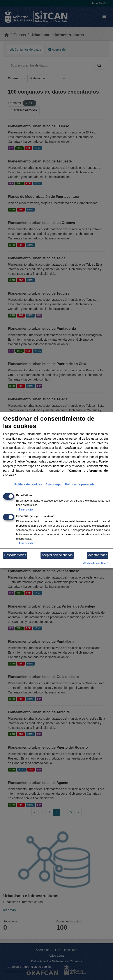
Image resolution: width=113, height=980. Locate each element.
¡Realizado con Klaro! (96, 563)
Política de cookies (28, 484)
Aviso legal (53, 484)
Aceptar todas (98, 555)
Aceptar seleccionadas (57, 555)
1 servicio (25, 509)
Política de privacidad (81, 484)
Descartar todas (15, 555)
